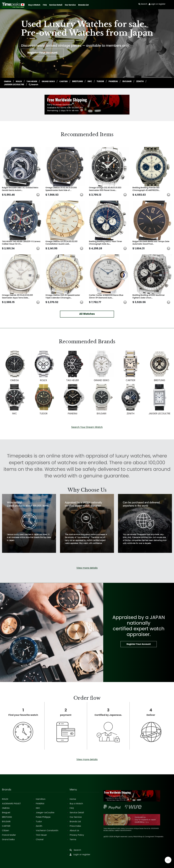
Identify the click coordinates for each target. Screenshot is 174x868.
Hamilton (41, 799)
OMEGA (8, 81)
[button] (38, 195)
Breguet (6, 813)
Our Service (70, 5)
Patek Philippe (43, 817)
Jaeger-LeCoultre (45, 813)
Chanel (40, 839)
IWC (95, 81)
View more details (87, 568)
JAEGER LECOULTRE (14, 84)
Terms (73, 839)
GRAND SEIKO (52, 81)
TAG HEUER (34, 81)
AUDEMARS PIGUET (11, 804)
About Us (74, 830)
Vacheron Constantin (47, 830)
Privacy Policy (77, 835)
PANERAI (118, 81)
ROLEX (20, 81)
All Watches (87, 314)
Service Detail (56, 5)
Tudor (39, 821)
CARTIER (68, 81)
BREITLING (82, 81)
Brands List (83, 5)
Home (73, 799)
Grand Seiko (8, 839)
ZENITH (145, 81)
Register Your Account (46, 54)
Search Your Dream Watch (87, 427)
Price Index (75, 826)
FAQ (45, 5)
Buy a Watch (34, 5)
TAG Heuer (41, 835)
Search (34, 84)
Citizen (6, 830)
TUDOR (105, 81)
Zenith (39, 826)
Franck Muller (9, 835)
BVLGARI (132, 81)
